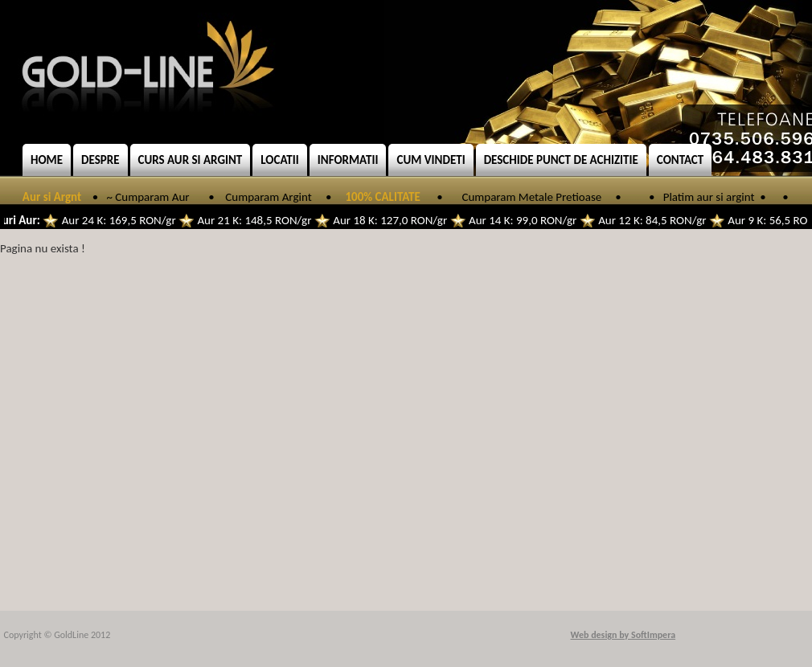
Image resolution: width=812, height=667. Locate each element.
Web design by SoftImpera (623, 635)
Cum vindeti (431, 160)
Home (47, 160)
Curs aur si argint (191, 160)
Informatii (348, 160)
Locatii (280, 160)
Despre (100, 160)
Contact (680, 160)
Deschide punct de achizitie (561, 160)
